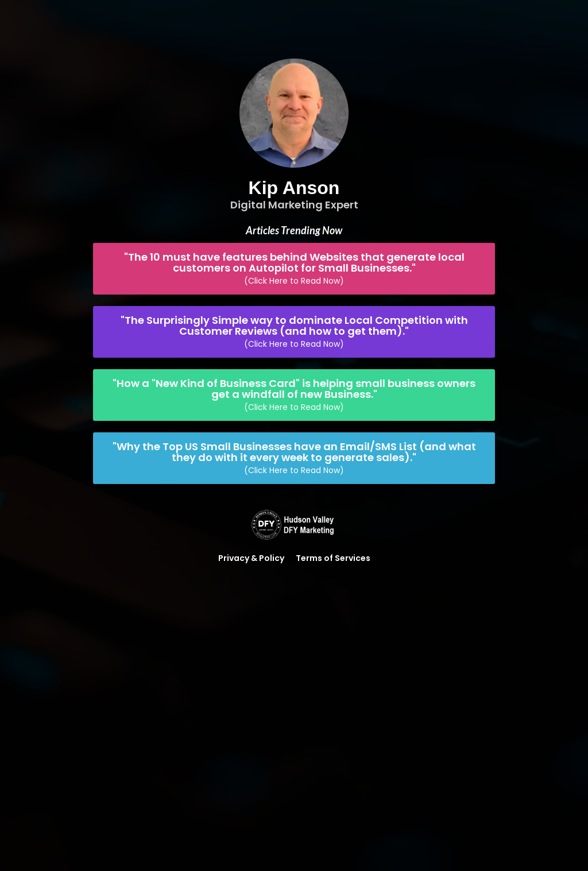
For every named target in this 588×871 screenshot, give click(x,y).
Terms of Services (333, 558)
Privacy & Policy (251, 558)
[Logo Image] (294, 525)
